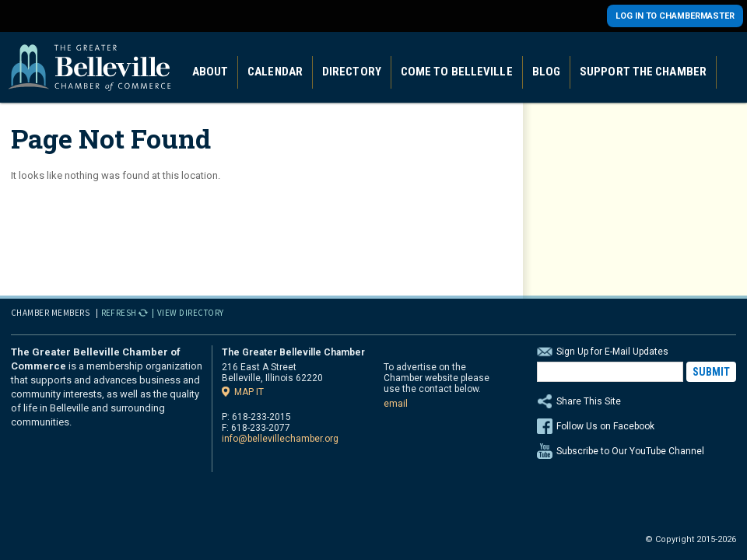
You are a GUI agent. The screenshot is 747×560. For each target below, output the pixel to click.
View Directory (191, 313)
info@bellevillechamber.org (280, 439)
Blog (546, 72)
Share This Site (637, 401)
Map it (249, 392)
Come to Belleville (457, 72)
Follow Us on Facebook (605, 426)
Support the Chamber (643, 72)
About (210, 72)
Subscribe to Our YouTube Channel (630, 451)
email (396, 404)
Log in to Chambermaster (675, 16)
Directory (352, 72)
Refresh (119, 313)
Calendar (275, 72)
